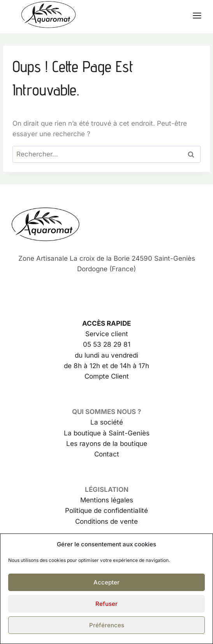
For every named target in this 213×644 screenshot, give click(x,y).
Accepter (106, 582)
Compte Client (107, 376)
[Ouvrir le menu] (201, 15)
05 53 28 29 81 (107, 344)
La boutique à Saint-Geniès (107, 433)
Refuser (106, 604)
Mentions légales (107, 500)
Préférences (107, 625)
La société (107, 422)
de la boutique (124, 444)
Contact (107, 454)
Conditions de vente (106, 521)
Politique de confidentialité (106, 511)
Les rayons (84, 444)
